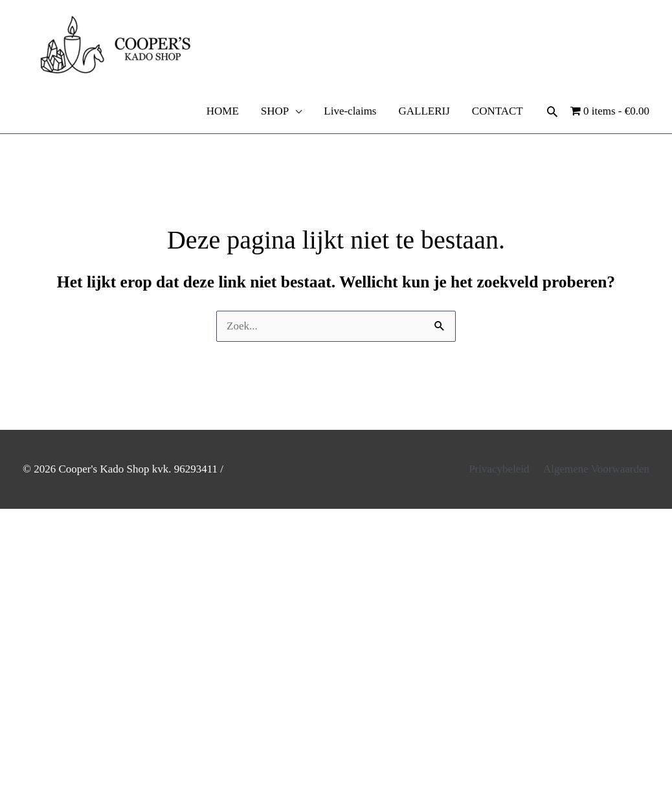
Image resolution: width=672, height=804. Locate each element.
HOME (223, 111)
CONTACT (498, 111)
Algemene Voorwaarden (596, 469)
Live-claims (350, 111)
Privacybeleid (499, 469)
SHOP (275, 111)
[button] (552, 111)
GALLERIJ (424, 111)
